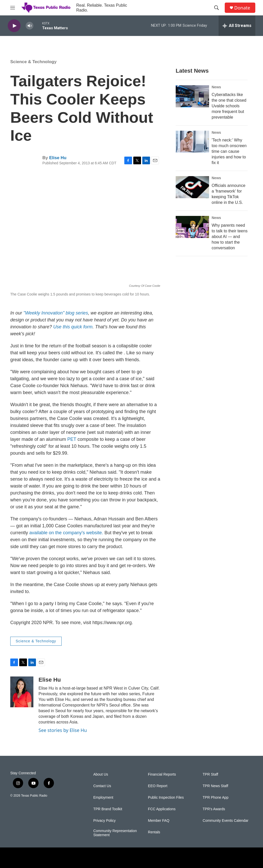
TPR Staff (210, 774)
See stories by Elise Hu (63, 730)
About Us (101, 774)
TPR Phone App (215, 798)
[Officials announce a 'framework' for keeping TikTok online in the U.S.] (192, 187)
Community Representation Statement (115, 833)
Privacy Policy (104, 821)
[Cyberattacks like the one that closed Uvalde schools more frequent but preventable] (192, 96)
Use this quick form (73, 327)
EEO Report (158, 786)
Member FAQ (159, 821)
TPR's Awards (214, 809)
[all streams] (237, 26)
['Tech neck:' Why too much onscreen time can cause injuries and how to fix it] (192, 142)
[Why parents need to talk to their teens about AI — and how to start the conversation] (192, 227)
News (216, 87)
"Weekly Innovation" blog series (56, 313)
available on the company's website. (66, 533)
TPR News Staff (215, 786)
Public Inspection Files (166, 798)
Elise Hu (58, 158)
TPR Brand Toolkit (108, 809)
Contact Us (102, 786)
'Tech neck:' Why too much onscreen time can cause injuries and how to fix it (229, 151)
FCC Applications (162, 809)
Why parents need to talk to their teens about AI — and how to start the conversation (230, 237)
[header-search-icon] (217, 8)
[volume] (30, 26)
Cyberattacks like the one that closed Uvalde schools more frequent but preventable (229, 106)
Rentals (154, 832)
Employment (103, 798)
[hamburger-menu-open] (13, 8)
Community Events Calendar (226, 821)
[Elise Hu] (22, 692)
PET (72, 439)
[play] (14, 26)
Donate (242, 8)
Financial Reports (162, 774)
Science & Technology (33, 62)
